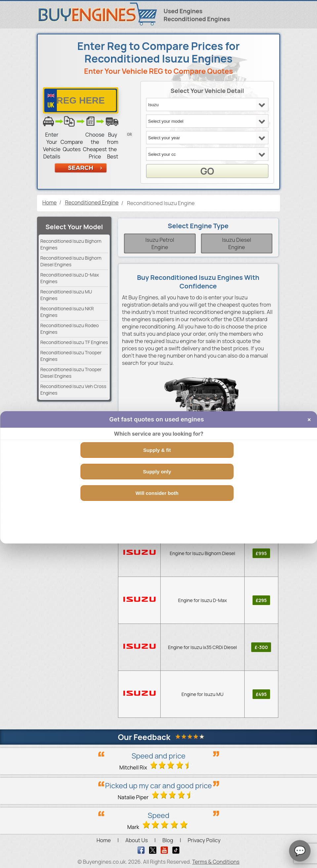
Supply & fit (157, 450)
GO (207, 171)
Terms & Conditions (216, 862)
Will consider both (157, 493)
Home (104, 840)
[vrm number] (81, 100)
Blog (168, 840)
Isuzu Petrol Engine (160, 243)
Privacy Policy (204, 840)
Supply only (157, 472)
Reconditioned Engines (197, 19)
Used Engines (183, 11)
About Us (137, 840)
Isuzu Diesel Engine (237, 243)
